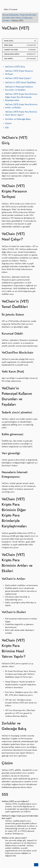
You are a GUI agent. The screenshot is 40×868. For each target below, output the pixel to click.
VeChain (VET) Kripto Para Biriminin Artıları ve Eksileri (21, 106)
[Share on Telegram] (24, 34)
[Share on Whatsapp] (20, 34)
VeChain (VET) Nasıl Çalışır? (18, 78)
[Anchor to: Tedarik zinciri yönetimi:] (35, 412)
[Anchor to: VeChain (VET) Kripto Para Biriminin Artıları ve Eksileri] (36, 563)
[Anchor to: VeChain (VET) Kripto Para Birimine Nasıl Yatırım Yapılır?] (36, 648)
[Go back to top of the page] (36, 865)
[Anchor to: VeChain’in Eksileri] (29, 612)
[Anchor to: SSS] (11, 794)
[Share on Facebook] (4, 34)
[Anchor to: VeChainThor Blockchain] (36, 353)
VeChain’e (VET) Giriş (15, 67)
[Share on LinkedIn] (12, 34)
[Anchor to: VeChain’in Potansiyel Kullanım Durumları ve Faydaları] (36, 396)
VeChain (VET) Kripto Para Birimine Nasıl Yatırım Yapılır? (21, 113)
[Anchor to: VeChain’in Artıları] (28, 579)
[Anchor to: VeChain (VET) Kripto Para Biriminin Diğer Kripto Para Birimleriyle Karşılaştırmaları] (36, 513)
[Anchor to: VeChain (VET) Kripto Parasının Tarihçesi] (36, 191)
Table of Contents (10, 9)
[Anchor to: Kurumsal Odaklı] (26, 334)
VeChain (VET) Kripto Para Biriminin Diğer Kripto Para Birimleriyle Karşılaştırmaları (21, 97)
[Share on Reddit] (16, 34)
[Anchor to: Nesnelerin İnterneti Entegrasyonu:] (36, 474)
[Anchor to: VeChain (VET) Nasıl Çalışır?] (36, 236)
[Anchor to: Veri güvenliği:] (23, 453)
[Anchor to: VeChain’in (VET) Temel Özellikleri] (36, 304)
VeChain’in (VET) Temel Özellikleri (21, 82)
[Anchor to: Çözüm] (16, 763)
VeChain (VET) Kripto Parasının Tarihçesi (19, 72)
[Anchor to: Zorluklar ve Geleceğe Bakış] (36, 726)
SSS (7, 128)
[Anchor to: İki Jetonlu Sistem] (27, 315)
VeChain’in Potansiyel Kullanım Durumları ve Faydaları (19, 88)
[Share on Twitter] (8, 34)
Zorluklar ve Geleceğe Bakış (18, 119)
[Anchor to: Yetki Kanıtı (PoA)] (27, 372)
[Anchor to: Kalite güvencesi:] (27, 434)
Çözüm (8, 123)
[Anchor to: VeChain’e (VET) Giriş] (36, 140)
